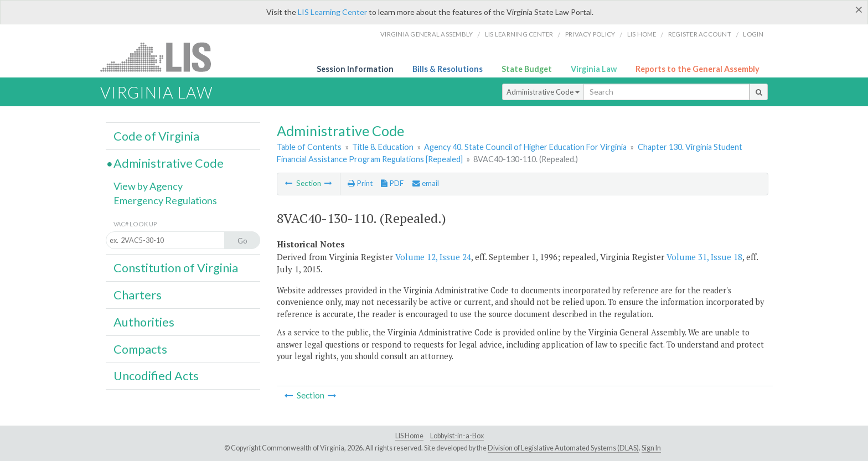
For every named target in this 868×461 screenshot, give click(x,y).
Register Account (700, 34)
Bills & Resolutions (448, 69)
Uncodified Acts (156, 376)
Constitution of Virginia (176, 268)
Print (360, 183)
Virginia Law (594, 69)
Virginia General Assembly (427, 34)
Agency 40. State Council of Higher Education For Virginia (525, 147)
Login (753, 34)
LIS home (642, 34)
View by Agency (148, 186)
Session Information (355, 69)
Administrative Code (543, 92)
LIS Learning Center (332, 12)
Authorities (144, 322)
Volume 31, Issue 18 (704, 257)
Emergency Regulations (165, 200)
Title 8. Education (383, 147)
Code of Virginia (156, 136)
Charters (138, 295)
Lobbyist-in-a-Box (457, 436)
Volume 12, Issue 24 (433, 257)
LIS (162, 57)
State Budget (527, 69)
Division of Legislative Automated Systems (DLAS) (563, 448)
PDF (392, 183)
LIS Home (409, 436)
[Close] (859, 9)
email (426, 183)
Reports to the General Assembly (697, 69)
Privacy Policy (590, 34)
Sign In (651, 448)
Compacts (140, 349)
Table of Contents (309, 147)
